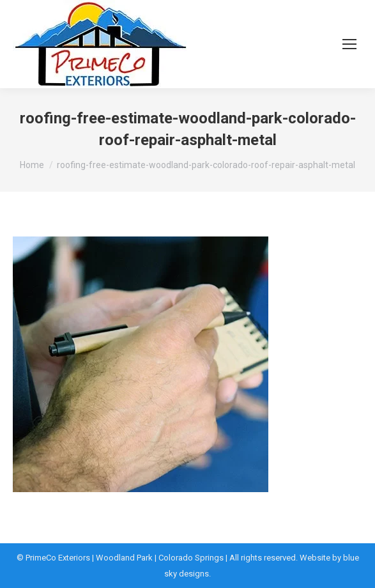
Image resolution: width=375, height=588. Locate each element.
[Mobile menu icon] (349, 44)
